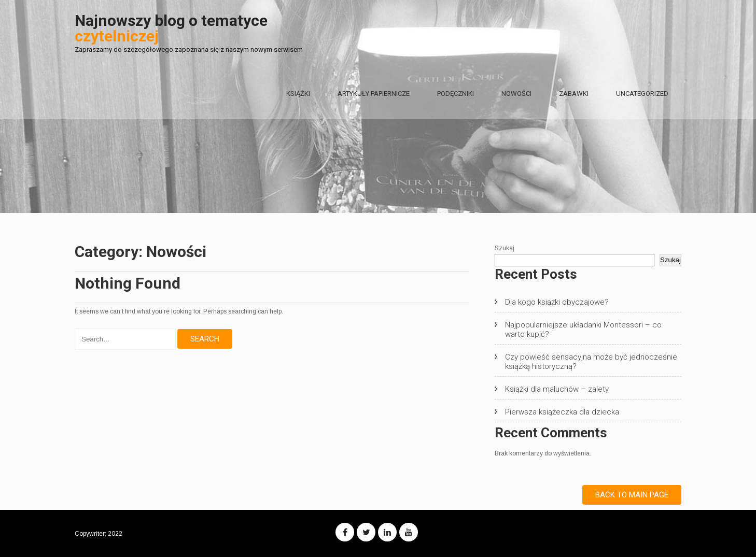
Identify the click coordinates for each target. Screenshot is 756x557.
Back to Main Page (632, 495)
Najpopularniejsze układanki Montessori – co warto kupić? (583, 330)
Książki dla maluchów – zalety (557, 389)
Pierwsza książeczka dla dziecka (562, 412)
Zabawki (574, 94)
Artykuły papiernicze (374, 94)
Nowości (516, 94)
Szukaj (505, 248)
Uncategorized (642, 94)
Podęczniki (456, 94)
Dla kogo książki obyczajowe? (557, 302)
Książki (298, 94)
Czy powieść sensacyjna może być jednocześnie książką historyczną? (591, 362)
